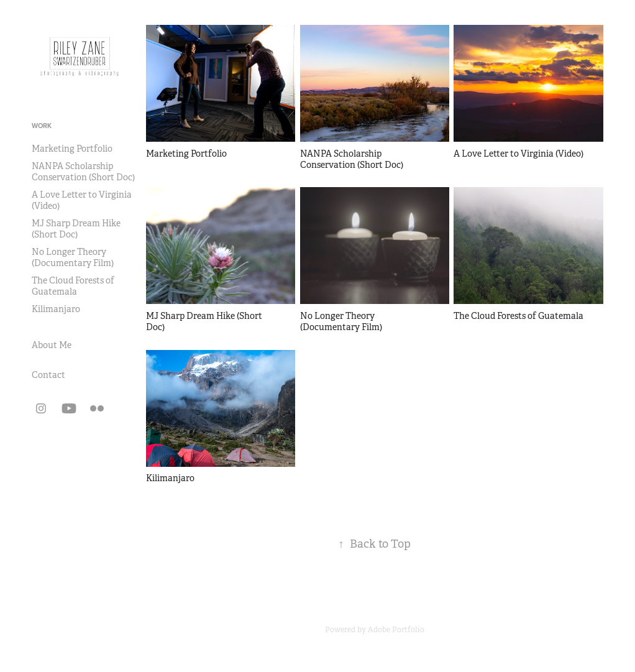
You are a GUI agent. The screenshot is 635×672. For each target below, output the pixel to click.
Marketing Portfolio (72, 149)
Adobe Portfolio (396, 630)
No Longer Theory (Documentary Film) (73, 257)
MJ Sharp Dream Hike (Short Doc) (76, 229)
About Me (52, 345)
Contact (48, 375)
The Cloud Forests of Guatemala (73, 286)
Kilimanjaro (56, 309)
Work (42, 126)
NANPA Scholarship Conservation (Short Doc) (83, 172)
